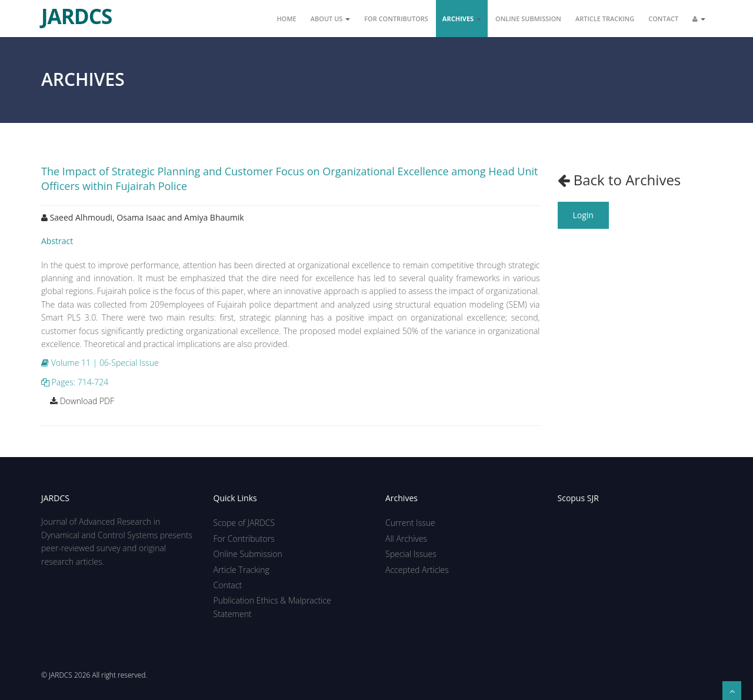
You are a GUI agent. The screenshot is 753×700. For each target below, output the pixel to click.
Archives (462, 19)
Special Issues (411, 554)
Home (287, 19)
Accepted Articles (417, 570)
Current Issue (410, 523)
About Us (331, 19)
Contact (663, 19)
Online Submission (528, 19)
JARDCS (76, 12)
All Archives (406, 539)
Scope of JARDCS (244, 523)
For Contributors (396, 19)
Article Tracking (605, 19)
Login (583, 215)
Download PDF (82, 401)
